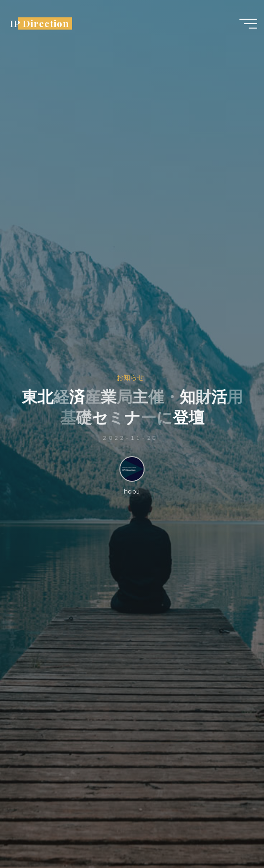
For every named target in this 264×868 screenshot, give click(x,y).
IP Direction (39, 23)
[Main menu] (248, 24)
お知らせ (130, 377)
